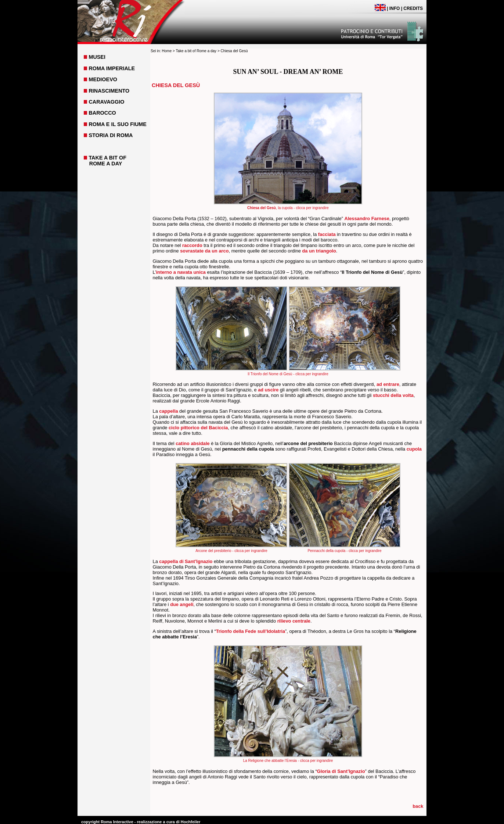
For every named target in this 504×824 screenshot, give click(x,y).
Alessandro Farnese (367, 218)
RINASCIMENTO (109, 91)
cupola (414, 449)
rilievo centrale (294, 621)
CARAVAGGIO (106, 102)
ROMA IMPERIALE (112, 68)
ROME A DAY (106, 164)
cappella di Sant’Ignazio (186, 561)
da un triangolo (319, 251)
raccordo (192, 245)
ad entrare (388, 384)
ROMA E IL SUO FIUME (118, 124)
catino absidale (192, 443)
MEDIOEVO (103, 79)
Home (167, 51)
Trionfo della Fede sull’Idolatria (251, 631)
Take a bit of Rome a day (196, 51)
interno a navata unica (181, 272)
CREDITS (413, 8)
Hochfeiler (191, 822)
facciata (327, 234)
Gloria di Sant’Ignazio (341, 771)
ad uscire (268, 390)
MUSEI (97, 57)
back (418, 806)
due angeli (182, 604)
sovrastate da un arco (204, 251)
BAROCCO (102, 113)
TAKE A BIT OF (107, 158)
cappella (168, 411)
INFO (395, 8)
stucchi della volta (393, 395)
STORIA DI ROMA (111, 135)
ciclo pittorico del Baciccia (198, 428)
